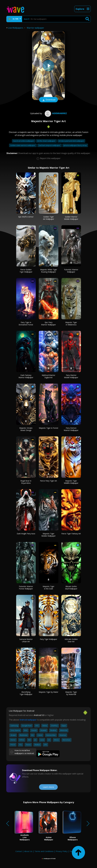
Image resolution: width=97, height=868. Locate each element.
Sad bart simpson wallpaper (50, 145)
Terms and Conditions (44, 851)
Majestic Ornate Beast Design (26, 429)
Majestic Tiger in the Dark (48, 588)
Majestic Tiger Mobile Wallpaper (48, 535)
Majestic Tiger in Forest (49, 428)
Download (48, 100)
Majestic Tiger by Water (48, 692)
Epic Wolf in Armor (26, 217)
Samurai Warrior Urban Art (26, 640)
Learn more (48, 787)
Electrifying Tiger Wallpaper (26, 693)
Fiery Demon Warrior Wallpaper (71, 429)
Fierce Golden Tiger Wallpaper (26, 271)
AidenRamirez (56, 113)
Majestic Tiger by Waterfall (71, 693)
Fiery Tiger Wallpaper (48, 639)
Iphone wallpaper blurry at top (75, 145)
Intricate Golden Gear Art (71, 640)
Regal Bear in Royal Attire (26, 482)
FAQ (72, 851)
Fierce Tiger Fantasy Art (71, 534)
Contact (19, 851)
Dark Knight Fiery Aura (26, 534)
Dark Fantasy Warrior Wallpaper (26, 376)
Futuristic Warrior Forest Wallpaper (26, 588)
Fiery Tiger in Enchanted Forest (26, 324)
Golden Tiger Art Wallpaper (49, 218)
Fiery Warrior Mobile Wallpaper (71, 376)
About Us (28, 851)
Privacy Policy (62, 851)
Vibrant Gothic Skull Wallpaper (71, 588)
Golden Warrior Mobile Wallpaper (71, 218)
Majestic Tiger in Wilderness (71, 324)
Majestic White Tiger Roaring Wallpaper (49, 271)
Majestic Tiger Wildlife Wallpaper (71, 482)
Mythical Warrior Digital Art (48, 376)
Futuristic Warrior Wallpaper (71, 271)
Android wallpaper (28, 720)
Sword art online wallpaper (24, 141)
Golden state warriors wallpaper (23, 145)
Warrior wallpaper (35, 28)
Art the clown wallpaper (46, 141)
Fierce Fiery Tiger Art (48, 481)
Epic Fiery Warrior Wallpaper (48, 324)
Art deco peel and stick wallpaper (71, 141)
